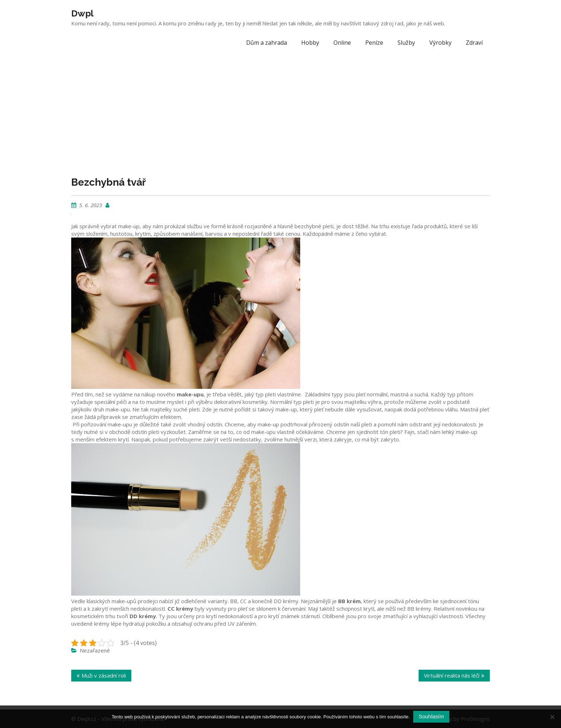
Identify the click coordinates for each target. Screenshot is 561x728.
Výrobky (440, 43)
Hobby (310, 43)
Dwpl (82, 13)
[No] (552, 717)
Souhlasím (431, 716)
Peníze (374, 43)
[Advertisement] (280, 107)
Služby (406, 43)
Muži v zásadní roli (104, 675)
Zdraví (474, 43)
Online (342, 43)
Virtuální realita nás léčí (452, 675)
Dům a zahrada (267, 43)
